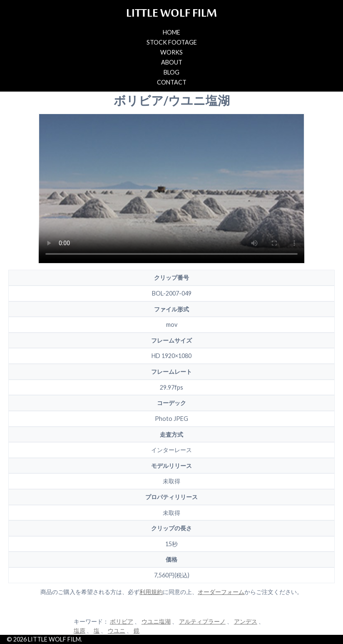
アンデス (246, 621)
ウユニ (117, 630)
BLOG (171, 72)
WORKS (171, 52)
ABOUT (172, 62)
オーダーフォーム (221, 592)
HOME (171, 32)
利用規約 (151, 592)
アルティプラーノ (202, 621)
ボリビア (122, 621)
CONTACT (172, 82)
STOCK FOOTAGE (172, 42)
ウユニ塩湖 (156, 621)
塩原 (80, 630)
